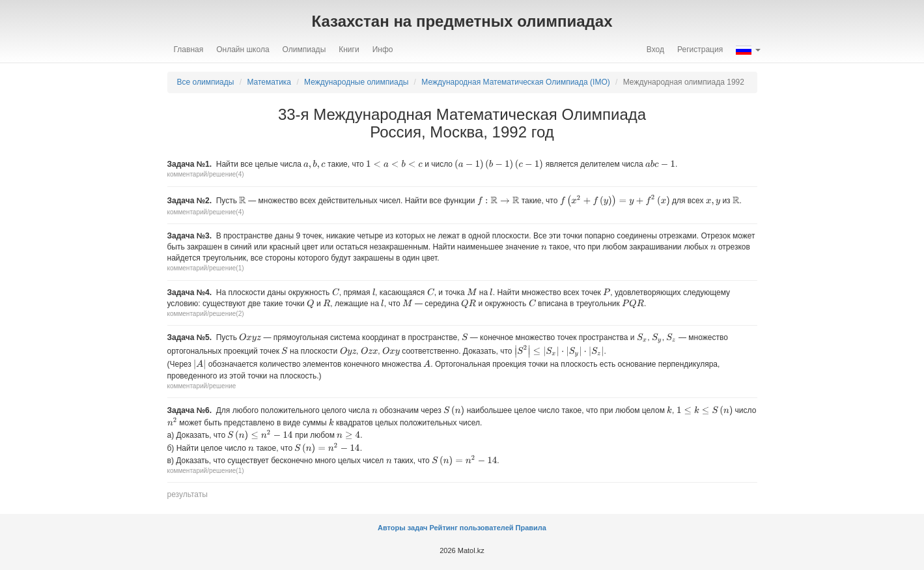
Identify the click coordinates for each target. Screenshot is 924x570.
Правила (531, 528)
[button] (748, 50)
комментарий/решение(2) (206, 314)
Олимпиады (304, 50)
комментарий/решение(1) (206, 268)
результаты (188, 494)
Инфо (383, 50)
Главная (189, 50)
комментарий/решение (202, 386)
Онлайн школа (243, 50)
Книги (349, 50)
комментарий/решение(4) (206, 174)
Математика (269, 82)
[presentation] (315, 164)
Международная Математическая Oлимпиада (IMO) (515, 82)
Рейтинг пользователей (471, 528)
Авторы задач (403, 528)
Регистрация (700, 50)
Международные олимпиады (356, 82)
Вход (655, 50)
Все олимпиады (206, 82)
